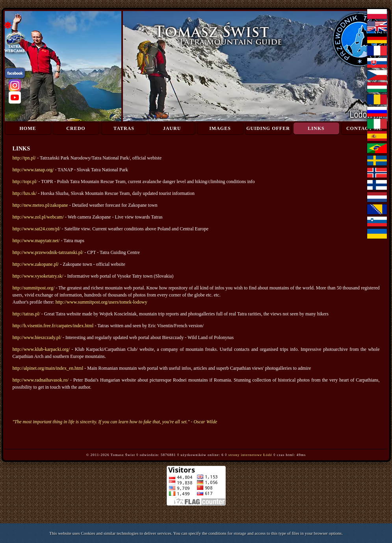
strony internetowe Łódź (250, 455)
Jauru (172, 128)
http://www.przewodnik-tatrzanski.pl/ (48, 252)
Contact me (364, 128)
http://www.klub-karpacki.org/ (41, 349)
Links (316, 128)
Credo (76, 128)
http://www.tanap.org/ (33, 170)
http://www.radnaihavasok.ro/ (41, 380)
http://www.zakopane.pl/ (36, 264)
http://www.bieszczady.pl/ (37, 337)
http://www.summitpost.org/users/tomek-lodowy (101, 302)
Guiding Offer (268, 128)
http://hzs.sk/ (25, 193)
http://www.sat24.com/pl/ (37, 229)
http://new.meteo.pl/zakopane (40, 205)
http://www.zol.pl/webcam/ (38, 217)
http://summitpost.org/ (34, 288)
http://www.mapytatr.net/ (36, 241)
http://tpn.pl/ (24, 158)
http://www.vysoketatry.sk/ (38, 276)
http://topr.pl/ (25, 182)
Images (220, 128)
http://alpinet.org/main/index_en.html (48, 368)
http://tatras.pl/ (26, 314)
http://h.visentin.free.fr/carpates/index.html (53, 326)
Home (28, 128)
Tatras (124, 128)
